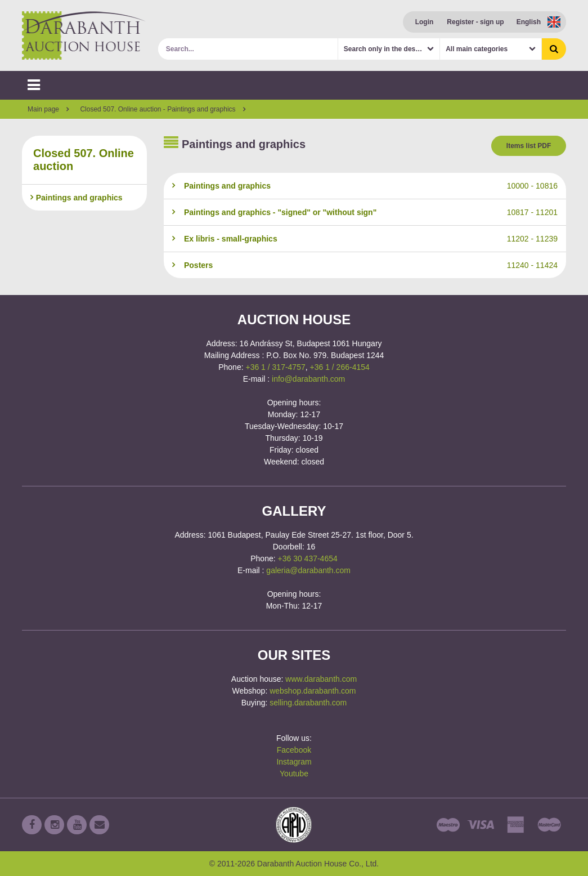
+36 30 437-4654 (308, 558)
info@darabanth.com (308, 379)
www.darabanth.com (321, 679)
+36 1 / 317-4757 (275, 367)
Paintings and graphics (77, 198)
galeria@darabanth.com (308, 570)
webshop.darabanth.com (313, 691)
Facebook (294, 750)
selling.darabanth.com (308, 703)
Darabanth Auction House (84, 35)
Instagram (294, 762)
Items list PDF (529, 146)
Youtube (294, 774)
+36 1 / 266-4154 (340, 367)
